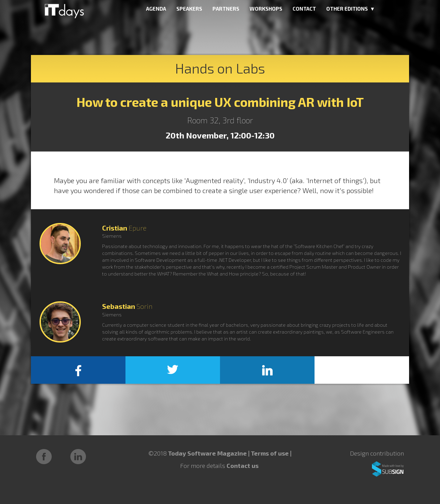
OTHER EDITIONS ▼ (351, 9)
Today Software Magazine (207, 453)
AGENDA (156, 9)
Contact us (243, 466)
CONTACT (304, 9)
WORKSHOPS (266, 9)
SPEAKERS (189, 9)
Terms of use (271, 453)
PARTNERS (226, 9)
